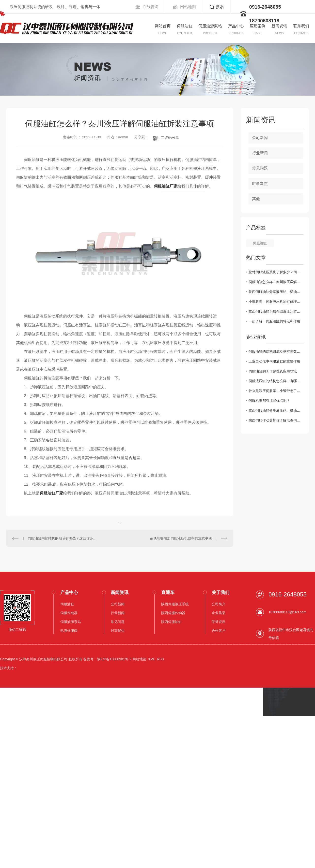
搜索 (220, 7)
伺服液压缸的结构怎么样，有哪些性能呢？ (276, 381)
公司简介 (219, 604)
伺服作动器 (69, 613)
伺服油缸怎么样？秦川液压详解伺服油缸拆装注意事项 (276, 282)
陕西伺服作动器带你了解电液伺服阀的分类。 (276, 420)
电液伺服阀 (69, 631)
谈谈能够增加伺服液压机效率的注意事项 (181, 538)
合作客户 (219, 631)
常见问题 (260, 168)
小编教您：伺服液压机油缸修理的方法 (276, 302)
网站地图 (188, 7)
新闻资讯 (279, 26)
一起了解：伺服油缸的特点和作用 (274, 321)
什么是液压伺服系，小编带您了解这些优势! (276, 391)
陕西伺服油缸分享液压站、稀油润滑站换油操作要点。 (276, 292)
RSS (161, 659)
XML (152, 659)
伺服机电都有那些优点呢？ (269, 401)
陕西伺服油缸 (172, 622)
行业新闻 (260, 153)
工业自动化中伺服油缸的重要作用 (274, 361)
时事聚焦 (260, 183)
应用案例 (258, 26)
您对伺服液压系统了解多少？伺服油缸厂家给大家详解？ (276, 272)
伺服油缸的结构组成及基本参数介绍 (276, 351)
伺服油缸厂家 (166, 186)
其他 (256, 199)
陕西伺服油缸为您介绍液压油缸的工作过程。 (276, 311)
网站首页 (163, 26)
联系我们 (301, 26)
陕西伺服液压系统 (175, 604)
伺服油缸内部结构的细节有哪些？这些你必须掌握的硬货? (63, 538)
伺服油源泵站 (210, 26)
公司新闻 (260, 138)
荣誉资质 (219, 622)
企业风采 (219, 613)
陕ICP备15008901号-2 (114, 659)
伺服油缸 (185, 26)
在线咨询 (151, 7)
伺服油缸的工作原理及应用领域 (273, 371)
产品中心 (236, 26)
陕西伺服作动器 (173, 613)
